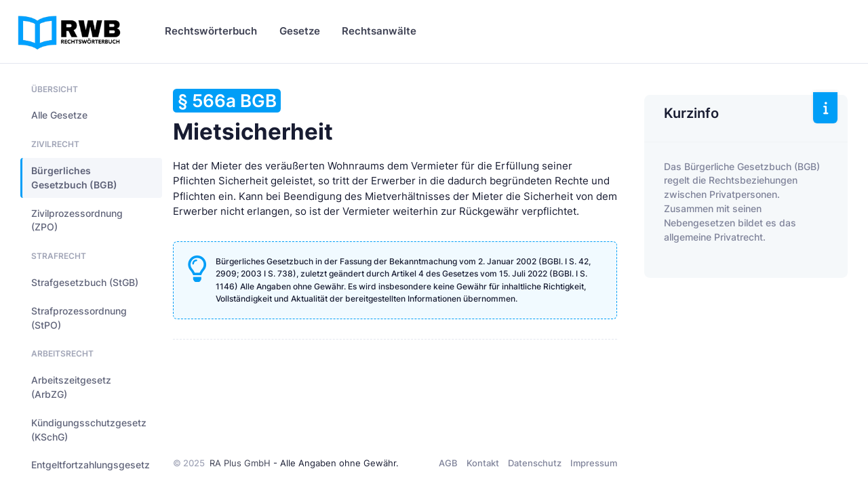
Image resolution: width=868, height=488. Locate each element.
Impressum (594, 463)
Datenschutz (535, 463)
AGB (448, 463)
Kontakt (483, 463)
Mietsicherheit (253, 117)
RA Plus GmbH (240, 463)
